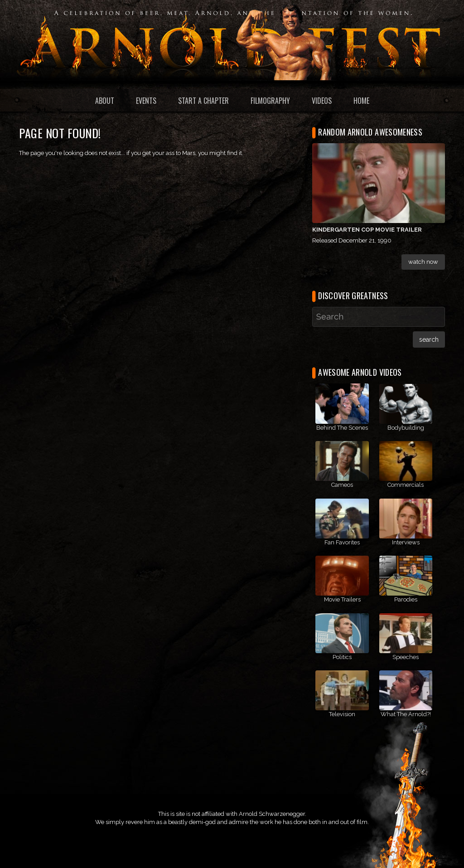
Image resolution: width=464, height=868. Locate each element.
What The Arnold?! (406, 714)
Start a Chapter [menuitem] (203, 101)
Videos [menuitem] (322, 101)
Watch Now (423, 262)
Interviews (406, 542)
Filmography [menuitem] (270, 101)
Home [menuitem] (361, 101)
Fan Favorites (342, 542)
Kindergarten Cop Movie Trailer (367, 230)
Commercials (406, 485)
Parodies (406, 599)
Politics (342, 657)
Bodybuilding (406, 428)
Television (342, 714)
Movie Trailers (342, 599)
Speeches (406, 657)
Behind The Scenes (342, 428)
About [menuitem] (105, 101)
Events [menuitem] (146, 101)
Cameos (342, 485)
